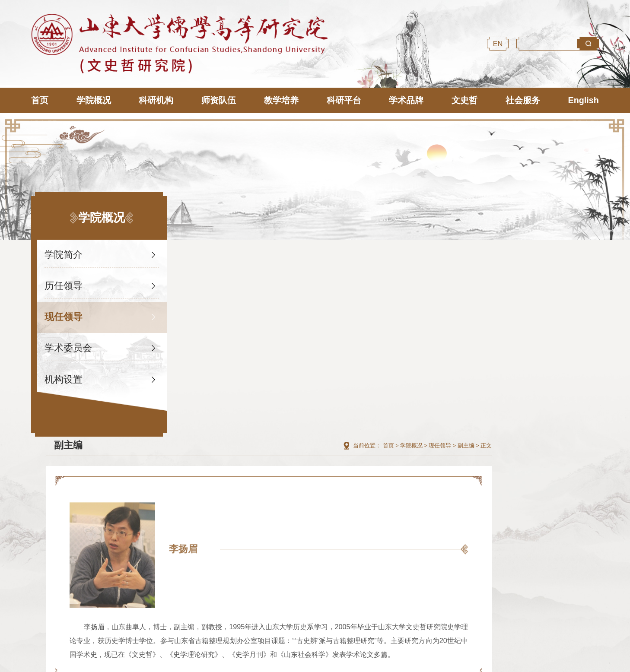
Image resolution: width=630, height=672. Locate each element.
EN (498, 44)
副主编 (573, 253)
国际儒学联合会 (115, 570)
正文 (593, 253)
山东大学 (295, 570)
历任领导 (64, 283)
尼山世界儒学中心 (205, 570)
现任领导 (64, 314)
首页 (496, 253)
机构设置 (64, 377)
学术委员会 (69, 345)
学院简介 (64, 252)
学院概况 (519, 253)
